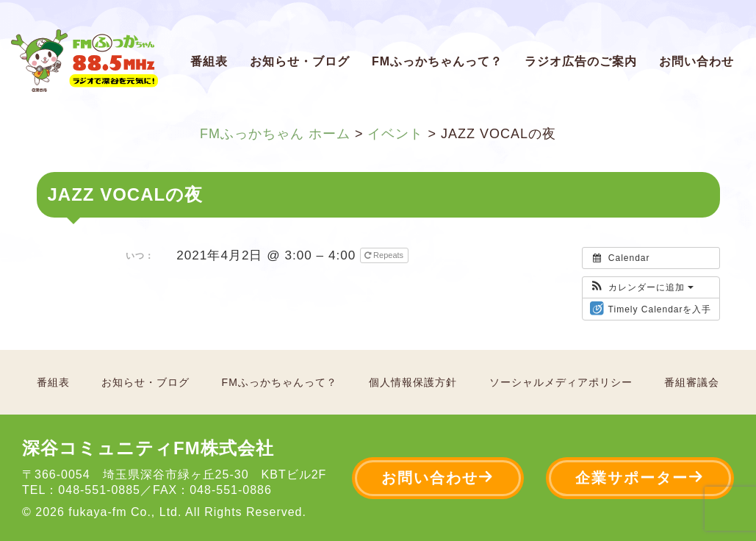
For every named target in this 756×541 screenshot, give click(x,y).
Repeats (385, 255)
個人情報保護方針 (413, 382)
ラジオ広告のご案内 (581, 61)
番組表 (209, 61)
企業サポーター (640, 477)
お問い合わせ (696, 61)
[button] (642, 287)
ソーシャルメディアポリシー (561, 382)
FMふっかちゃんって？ (437, 61)
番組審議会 (692, 382)
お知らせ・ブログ (300, 61)
